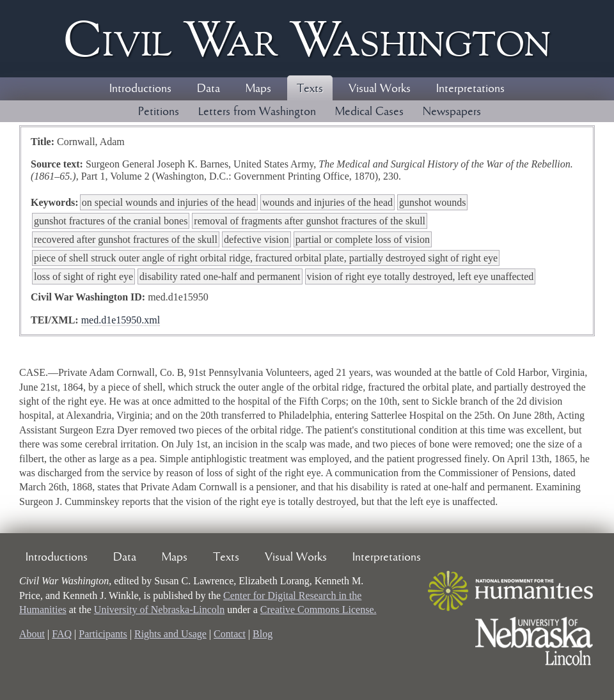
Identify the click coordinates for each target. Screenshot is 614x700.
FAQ (62, 634)
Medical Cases (369, 112)
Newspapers (452, 112)
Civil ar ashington (307, 39)
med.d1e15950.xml (121, 320)
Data (209, 89)
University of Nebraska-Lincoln (159, 610)
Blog (263, 634)
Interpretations (470, 89)
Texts (310, 89)
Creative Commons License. (319, 610)
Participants (103, 634)
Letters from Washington (257, 112)
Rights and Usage (170, 634)
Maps (258, 89)
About (32, 634)
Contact (230, 634)
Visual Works (380, 89)
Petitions (159, 112)
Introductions (140, 89)
